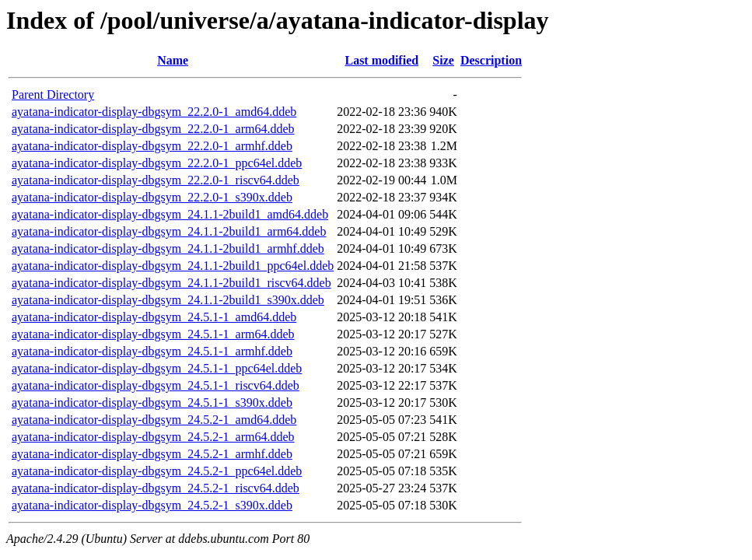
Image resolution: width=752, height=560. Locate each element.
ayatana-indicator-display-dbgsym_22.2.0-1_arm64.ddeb (153, 129)
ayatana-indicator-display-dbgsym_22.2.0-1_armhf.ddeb (152, 146)
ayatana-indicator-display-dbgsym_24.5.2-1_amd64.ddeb (154, 420)
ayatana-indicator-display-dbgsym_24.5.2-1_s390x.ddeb (152, 505)
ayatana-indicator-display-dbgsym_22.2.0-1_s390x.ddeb (152, 197)
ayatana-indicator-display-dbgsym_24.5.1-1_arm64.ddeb (153, 334)
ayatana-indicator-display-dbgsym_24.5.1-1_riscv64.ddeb (156, 385)
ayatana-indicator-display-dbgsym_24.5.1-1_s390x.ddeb (152, 402)
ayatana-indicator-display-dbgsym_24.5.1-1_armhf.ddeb (152, 351)
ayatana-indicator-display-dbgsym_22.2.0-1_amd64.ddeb (154, 112)
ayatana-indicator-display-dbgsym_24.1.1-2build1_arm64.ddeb (169, 231)
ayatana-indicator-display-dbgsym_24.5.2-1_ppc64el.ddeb (157, 471)
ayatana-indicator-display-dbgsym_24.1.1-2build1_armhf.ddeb (168, 248)
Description (491, 60)
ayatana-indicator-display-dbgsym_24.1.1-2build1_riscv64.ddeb (171, 283)
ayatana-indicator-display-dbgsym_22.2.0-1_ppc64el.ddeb (157, 163)
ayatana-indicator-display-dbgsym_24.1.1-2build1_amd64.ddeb (170, 214)
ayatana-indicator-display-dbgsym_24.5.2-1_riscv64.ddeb (156, 488)
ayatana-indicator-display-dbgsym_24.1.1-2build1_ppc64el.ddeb (173, 266)
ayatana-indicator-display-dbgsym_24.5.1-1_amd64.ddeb (154, 317)
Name (173, 60)
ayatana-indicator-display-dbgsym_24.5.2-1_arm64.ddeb (153, 437)
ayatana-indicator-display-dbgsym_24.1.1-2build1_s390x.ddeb (168, 300)
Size (443, 60)
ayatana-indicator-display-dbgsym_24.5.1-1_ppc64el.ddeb (157, 368)
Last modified (381, 60)
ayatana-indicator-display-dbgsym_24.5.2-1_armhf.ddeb (152, 454)
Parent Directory (53, 94)
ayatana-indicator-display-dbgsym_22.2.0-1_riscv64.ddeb (156, 180)
